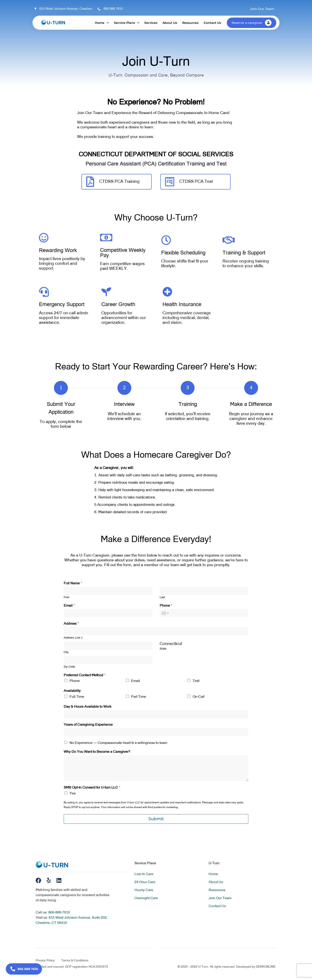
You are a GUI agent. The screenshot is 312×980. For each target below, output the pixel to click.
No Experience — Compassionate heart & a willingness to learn (118, 743)
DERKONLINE (266, 967)
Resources (190, 23)
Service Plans (127, 23)
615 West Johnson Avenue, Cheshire (66, 9)
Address (71, 624)
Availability (72, 691)
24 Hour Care (145, 882)
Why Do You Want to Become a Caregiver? (97, 752)
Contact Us (212, 23)
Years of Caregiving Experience (88, 725)
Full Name (73, 583)
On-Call (199, 697)
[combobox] (165, 613)
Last (162, 597)
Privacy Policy (45, 960)
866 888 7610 (113, 9)
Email (69, 606)
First (67, 597)
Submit (156, 819)
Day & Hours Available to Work (88, 707)
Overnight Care (146, 898)
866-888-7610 (59, 913)
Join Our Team (220, 898)
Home (102, 23)
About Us (170, 23)
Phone (166, 606)
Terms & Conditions (75, 960)
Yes (73, 794)
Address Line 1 (73, 638)
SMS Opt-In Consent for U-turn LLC (92, 788)
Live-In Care (144, 874)
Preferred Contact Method (84, 675)
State (163, 649)
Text (196, 681)
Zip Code (69, 667)
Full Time (77, 697)
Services (151, 23)
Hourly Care (144, 890)
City (66, 652)
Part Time (139, 697)
